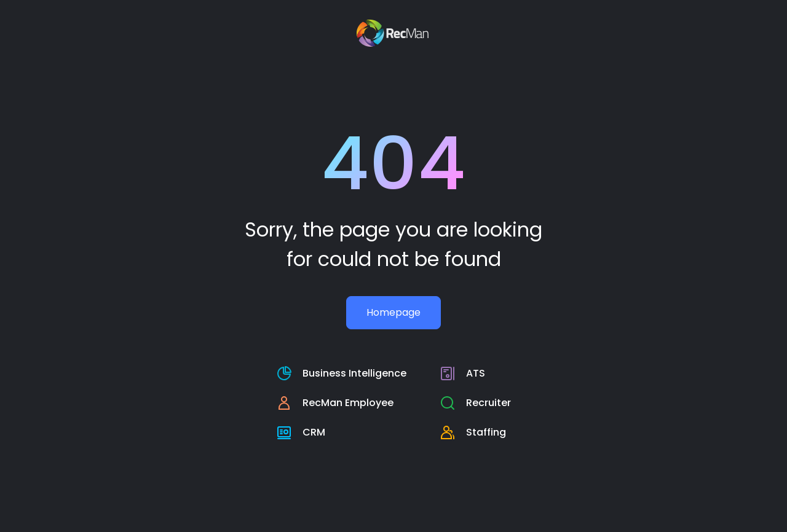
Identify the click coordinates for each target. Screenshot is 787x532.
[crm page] (342, 432)
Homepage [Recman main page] (393, 312)
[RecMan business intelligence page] (342, 374)
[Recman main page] (394, 33)
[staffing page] (476, 432)
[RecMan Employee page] (342, 403)
